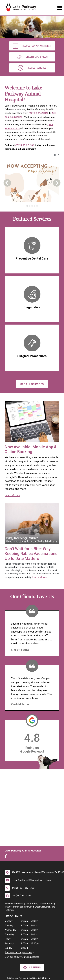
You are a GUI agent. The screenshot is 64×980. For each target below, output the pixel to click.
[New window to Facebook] (7, 857)
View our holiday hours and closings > (23, 957)
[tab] (27, 206)
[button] (55, 155)
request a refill (32, 68)
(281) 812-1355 (25, 145)
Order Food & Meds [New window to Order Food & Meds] (32, 57)
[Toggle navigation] (60, 8)
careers (32, 968)
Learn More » (12, 495)
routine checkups (39, 113)
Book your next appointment (19, 952)
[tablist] (32, 206)
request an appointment (32, 46)
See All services (32, 384)
